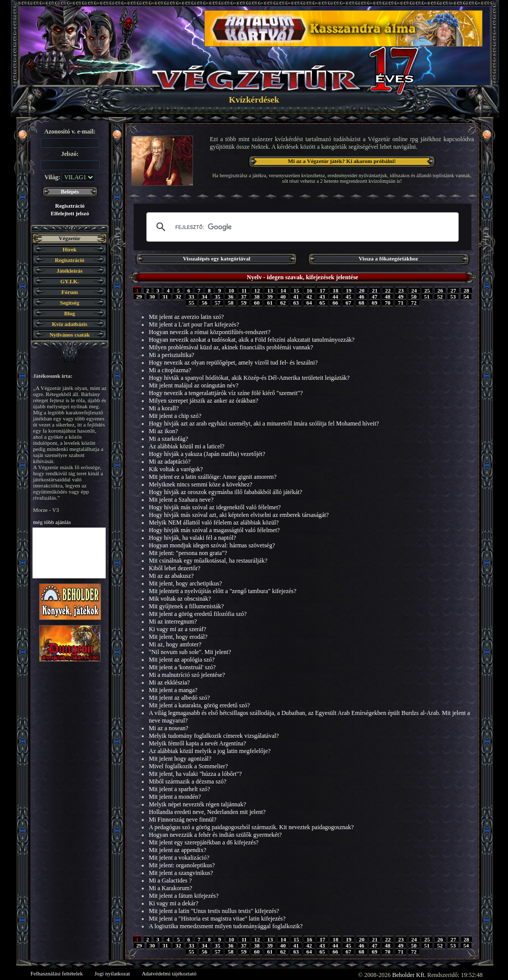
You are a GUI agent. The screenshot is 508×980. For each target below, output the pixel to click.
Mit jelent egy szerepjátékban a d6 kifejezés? (204, 842)
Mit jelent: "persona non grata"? (188, 553)
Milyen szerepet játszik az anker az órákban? (203, 401)
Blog (69, 313)
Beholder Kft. (409, 975)
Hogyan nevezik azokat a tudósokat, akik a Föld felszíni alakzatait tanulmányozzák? (252, 340)
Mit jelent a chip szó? (175, 416)
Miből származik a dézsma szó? (188, 781)
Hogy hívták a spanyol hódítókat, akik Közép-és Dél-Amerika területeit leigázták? (249, 378)
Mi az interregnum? (173, 622)
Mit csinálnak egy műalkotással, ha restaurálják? (208, 561)
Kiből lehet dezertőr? (174, 568)
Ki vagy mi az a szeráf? (178, 629)
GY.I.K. (70, 281)
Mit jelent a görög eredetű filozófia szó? (198, 614)
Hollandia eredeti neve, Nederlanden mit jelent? (207, 812)
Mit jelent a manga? (173, 690)
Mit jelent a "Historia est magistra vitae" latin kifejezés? (217, 919)
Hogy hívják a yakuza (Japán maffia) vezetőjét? (207, 454)
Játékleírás (69, 271)
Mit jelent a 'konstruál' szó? (182, 667)
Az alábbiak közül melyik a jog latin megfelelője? (210, 751)
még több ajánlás (52, 522)
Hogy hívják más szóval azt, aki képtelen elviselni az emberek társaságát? (239, 515)
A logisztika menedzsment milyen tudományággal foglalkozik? (226, 926)
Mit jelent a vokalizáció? (179, 858)
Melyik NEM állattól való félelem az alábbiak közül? (214, 522)
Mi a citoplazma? (170, 370)
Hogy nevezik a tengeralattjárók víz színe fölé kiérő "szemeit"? (226, 393)
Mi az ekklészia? (169, 682)
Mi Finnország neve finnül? (183, 820)
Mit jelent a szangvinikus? (181, 873)
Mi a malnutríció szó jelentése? (187, 675)
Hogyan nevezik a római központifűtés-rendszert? (210, 332)
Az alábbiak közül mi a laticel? (187, 446)
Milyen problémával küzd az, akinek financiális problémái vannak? (231, 347)
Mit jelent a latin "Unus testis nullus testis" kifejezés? (214, 911)
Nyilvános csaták (69, 335)
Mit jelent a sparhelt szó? (180, 789)
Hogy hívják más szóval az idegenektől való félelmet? (215, 507)
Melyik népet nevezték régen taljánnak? (197, 804)
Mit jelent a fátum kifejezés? (184, 896)
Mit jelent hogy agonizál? (180, 759)
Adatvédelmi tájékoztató (169, 973)
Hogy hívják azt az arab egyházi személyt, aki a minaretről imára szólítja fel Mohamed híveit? (264, 423)
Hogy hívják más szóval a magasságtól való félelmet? (214, 530)
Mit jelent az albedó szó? (179, 698)
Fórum (70, 292)
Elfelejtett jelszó (70, 213)
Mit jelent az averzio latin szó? (186, 317)
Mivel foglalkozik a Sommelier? (188, 766)
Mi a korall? (164, 408)
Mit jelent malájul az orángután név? (194, 385)
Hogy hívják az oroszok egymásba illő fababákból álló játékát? (226, 492)
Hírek (69, 249)
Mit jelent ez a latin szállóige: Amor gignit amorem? (213, 477)
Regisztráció (70, 206)
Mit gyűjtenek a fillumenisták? (186, 606)
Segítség (70, 303)
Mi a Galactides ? (170, 880)
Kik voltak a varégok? (176, 469)
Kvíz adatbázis (69, 324)
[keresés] (301, 227)
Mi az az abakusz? (171, 576)
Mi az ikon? (163, 431)
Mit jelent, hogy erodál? (178, 637)
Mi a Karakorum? (170, 888)
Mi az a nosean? (169, 728)
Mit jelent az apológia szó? (182, 660)
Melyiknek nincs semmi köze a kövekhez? (201, 484)
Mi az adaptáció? (170, 462)
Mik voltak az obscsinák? (180, 599)
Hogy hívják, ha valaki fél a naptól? (193, 538)
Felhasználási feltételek (57, 973)
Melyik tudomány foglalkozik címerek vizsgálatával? (214, 736)
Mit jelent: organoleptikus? (182, 865)
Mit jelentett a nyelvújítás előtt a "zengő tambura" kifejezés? (223, 591)
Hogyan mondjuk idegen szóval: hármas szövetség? (212, 545)
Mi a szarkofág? (168, 439)
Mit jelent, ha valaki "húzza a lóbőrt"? (195, 774)
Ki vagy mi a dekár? (173, 903)
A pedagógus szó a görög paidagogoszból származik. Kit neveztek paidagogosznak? (251, 827)
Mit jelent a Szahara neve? (181, 500)
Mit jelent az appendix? (178, 850)
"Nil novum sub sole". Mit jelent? (190, 652)
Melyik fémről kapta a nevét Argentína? (197, 743)
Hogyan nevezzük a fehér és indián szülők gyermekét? (215, 835)
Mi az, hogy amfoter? (175, 644)
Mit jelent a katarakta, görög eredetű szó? (199, 705)
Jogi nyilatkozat (112, 973)
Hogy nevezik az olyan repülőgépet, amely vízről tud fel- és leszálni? (233, 363)
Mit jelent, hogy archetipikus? (185, 583)
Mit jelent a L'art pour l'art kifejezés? (194, 324)
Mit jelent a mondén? (175, 797)
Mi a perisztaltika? (171, 355)
